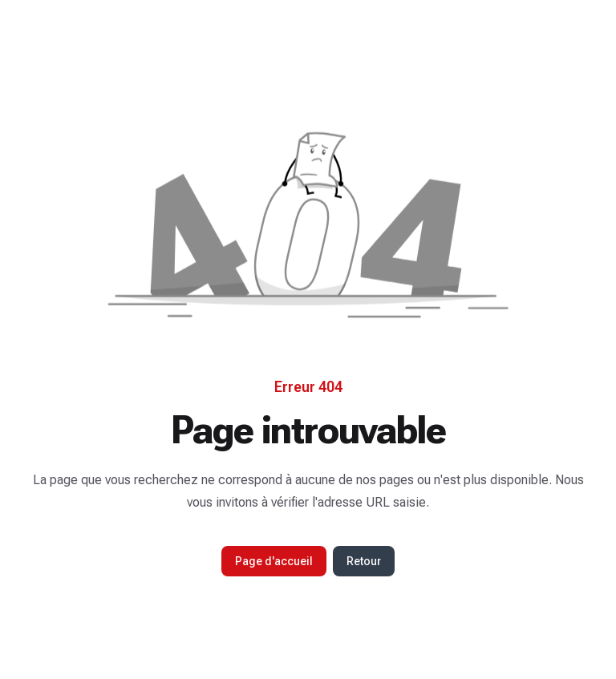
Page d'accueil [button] (274, 561)
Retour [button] (364, 561)
